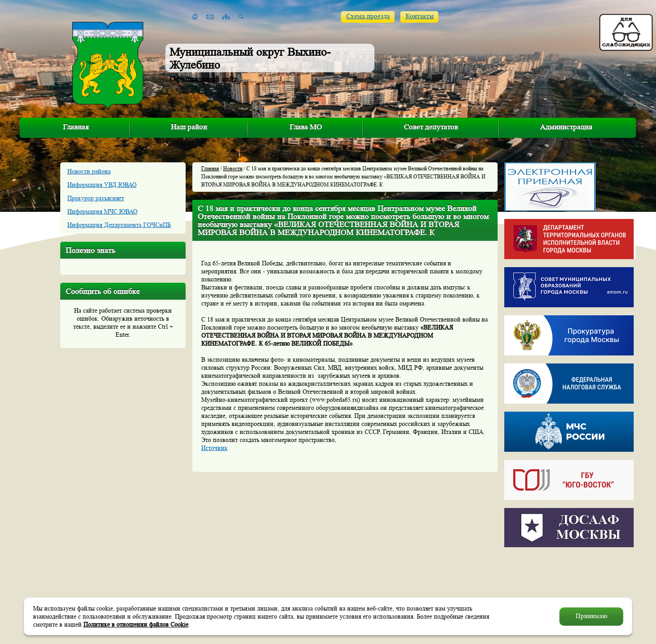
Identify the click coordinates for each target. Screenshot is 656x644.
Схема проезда (368, 16)
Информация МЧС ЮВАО (102, 211)
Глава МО (306, 127)
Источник (214, 448)
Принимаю (592, 616)
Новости (233, 168)
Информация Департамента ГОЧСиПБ (119, 225)
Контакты (420, 16)
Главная (76, 127)
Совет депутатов (431, 127)
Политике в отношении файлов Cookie (136, 624)
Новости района (89, 171)
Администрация (566, 127)
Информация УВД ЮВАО (102, 185)
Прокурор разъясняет (96, 198)
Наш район (189, 127)
